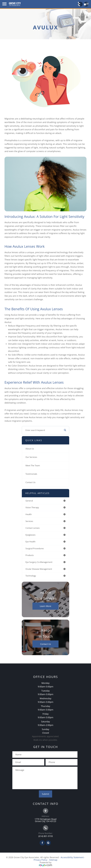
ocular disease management (39, 569)
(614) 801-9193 (46, 836)
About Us (30, 449)
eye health (30, 542)
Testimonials (31, 474)
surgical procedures (35, 548)
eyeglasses (30, 535)
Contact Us (30, 482)
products (30, 555)
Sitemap (53, 860)
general (29, 501)
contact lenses (33, 528)
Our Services (31, 457)
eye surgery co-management (39, 562)
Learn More (45, 606)
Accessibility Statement (72, 857)
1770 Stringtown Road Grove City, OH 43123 (45, 820)
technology (31, 576)
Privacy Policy (40, 860)
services (29, 521)
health (29, 514)
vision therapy (32, 507)
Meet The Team (33, 465)
